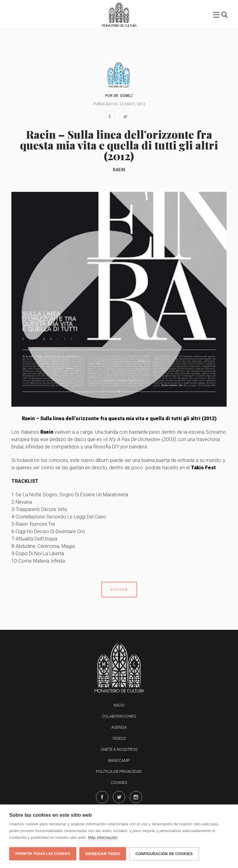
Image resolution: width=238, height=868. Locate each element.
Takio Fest (203, 468)
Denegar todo (103, 854)
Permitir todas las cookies (43, 854)
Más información (103, 837)
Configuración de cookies (164, 854)
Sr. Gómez (123, 96)
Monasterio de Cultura (119, 26)
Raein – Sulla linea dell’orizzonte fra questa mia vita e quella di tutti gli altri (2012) (119, 418)
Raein (119, 170)
